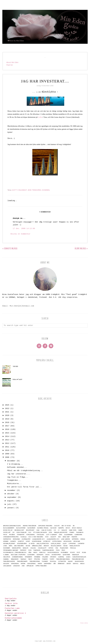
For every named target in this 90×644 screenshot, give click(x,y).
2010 (7, 450)
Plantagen (37, 550)
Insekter (74, 537)
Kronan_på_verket (9, 544)
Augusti (57, 526)
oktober (11, 494)
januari (11, 508)
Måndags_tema (37, 546)
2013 (7, 440)
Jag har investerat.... (19, 474)
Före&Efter (21, 535)
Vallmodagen (79, 561)
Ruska (84, 552)
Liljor (65, 544)
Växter (69, 564)
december (11, 461)
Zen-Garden (7, 566)
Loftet (40, 117)
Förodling (40, 535)
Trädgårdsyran (35, 561)
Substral (61, 557)
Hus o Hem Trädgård (36, 537)
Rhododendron (53, 552)
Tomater (45, 559)
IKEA (59, 537)
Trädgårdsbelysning (63, 559)
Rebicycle (42, 552)
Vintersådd (48, 564)
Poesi (58, 550)
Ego (30, 532)
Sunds (68, 557)
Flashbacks (80, 532)
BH (74, 526)
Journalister (26, 539)
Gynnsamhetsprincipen (11, 537)
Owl (57, 548)
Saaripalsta (11, 599)
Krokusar (77, 541)
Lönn (5, 546)
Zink (23, 566)
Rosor (72, 552)
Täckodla (53, 561)
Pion (30, 550)
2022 (7, 409)
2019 (7, 419)
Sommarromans (17, 557)
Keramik (6, 541)
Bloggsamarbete (9, 528)
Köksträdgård (22, 544)
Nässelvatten (16, 548)
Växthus (76, 564)
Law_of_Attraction (43, 544)
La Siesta (32, 544)
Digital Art (7, 532)
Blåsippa (61, 528)
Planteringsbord (48, 550)
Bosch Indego (77, 528)
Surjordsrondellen (79, 557)
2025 (7, 405)
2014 (7, 437)
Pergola (73, 548)
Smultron (7, 557)
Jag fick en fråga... (18, 477)
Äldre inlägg (80, 248)
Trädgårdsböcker (78, 559)
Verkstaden (15, 564)
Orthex (51, 548)
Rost (78, 552)
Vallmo (70, 561)
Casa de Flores (46, 530)
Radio (35, 552)
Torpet (52, 559)
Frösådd (12, 535)
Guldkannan (68, 535)
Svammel (46, 190)
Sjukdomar (66, 555)
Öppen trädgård (41, 566)
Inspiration (7, 539)
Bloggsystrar (21, 528)
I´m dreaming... (15, 464)
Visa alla (84, 623)
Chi (55, 530)
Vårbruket (61, 564)
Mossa (28, 546)
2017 (7, 426)
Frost (5, 535)
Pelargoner (64, 548)
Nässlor (25, 548)
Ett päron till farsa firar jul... (25, 487)
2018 (7, 423)
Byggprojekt (30, 530)
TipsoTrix (37, 559)
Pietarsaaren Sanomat (11, 550)
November (7, 548)
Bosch (68, 528)
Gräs (60, 535)
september (12, 497)
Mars (11, 546)
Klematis (13, 541)
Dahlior (64, 530)
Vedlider (6, 564)
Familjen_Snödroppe (61, 532)
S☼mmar (6, 555)
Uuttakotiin (62, 561)
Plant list (10, 65)
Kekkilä (83, 539)
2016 (7, 429)
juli (9, 504)
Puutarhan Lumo (12, 608)
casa (38, 530)
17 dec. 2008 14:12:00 (24, 229)
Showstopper (56, 555)
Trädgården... (14, 480)
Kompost (21, 541)
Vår (55, 564)
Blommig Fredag (43, 528)
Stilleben (45, 557)
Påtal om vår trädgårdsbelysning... (25, 471)
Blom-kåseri (31, 528)
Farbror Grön (11, 604)
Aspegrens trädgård (45, 526)
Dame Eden (73, 530)
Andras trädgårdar (30, 526)
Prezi (63, 550)
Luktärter (81, 544)
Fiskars (72, 532)
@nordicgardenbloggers (12, 526)
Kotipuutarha (57, 541)
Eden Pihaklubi (21, 532)
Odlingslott (42, 548)
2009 (7, 454)
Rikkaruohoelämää (13, 618)
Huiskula (23, 537)
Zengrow (16, 566)
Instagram (16, 539)
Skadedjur (75, 555)
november (11, 490)
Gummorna (78, 535)
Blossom (53, 528)
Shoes (47, 555)
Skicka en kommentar (20, 234)
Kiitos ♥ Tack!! (17, 379)
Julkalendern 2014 (53, 539)
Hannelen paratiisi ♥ (15, 613)
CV (59, 530)
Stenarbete (28, 557)
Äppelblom (30, 566)
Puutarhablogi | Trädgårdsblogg (15, 552)
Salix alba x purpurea (18, 555)
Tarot (30, 559)
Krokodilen (67, 541)
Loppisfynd (72, 544)
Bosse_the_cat (8, 530)
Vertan (23, 564)
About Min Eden (12, 62)
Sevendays (40, 555)
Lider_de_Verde (56, 544)
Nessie (65, 546)
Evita (50, 532)
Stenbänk (37, 557)
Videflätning (31, 564)
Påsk (30, 552)
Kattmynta (75, 539)
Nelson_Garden (56, 546)
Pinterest (23, 550)
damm (80, 530)
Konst (28, 541)
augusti (11, 501)
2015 (7, 433)
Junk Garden (66, 539)
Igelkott (53, 537)
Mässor (46, 546)
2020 (7, 416)
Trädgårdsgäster (9, 561)
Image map (66, 537)
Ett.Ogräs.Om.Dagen (40, 532)
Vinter (40, 564)
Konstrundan (37, 541)
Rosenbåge (64, 552)
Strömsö (53, 557)
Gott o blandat (20, 190)
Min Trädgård (35, 190)
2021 (7, 412)
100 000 (15, 366)
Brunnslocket (19, 530)
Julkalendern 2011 (39, 539)
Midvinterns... (15, 484)
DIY (13, 532)
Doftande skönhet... (17, 467)
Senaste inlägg (11, 248)
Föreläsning (31, 535)
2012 (7, 443)
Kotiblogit (47, 541)
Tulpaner (45, 561)
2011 (7, 447)
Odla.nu (33, 548)
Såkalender (15, 559)
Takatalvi (23, 559)
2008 (7, 457)
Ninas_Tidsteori (75, 546)
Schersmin (31, 555)
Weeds (82, 564)
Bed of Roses (66, 526)
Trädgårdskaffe (22, 561)
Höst (47, 537)
